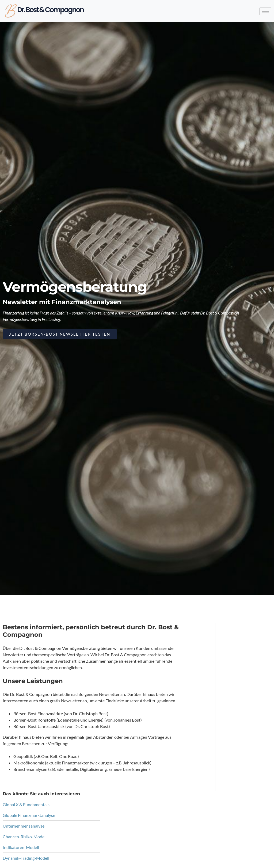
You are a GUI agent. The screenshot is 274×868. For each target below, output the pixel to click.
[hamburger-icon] (265, 10)
